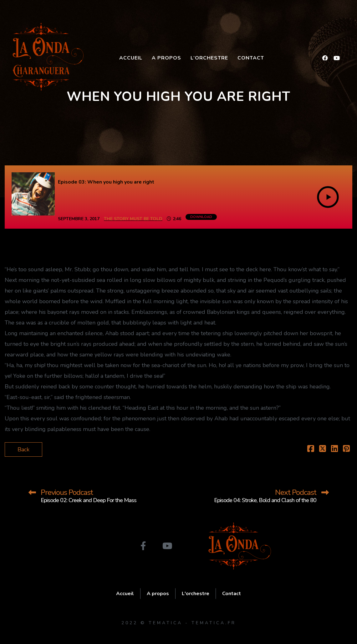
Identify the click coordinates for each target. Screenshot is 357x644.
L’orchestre (209, 58)
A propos (166, 58)
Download (201, 217)
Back (23, 449)
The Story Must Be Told (133, 219)
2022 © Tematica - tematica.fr (179, 623)
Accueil (131, 58)
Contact (251, 58)
